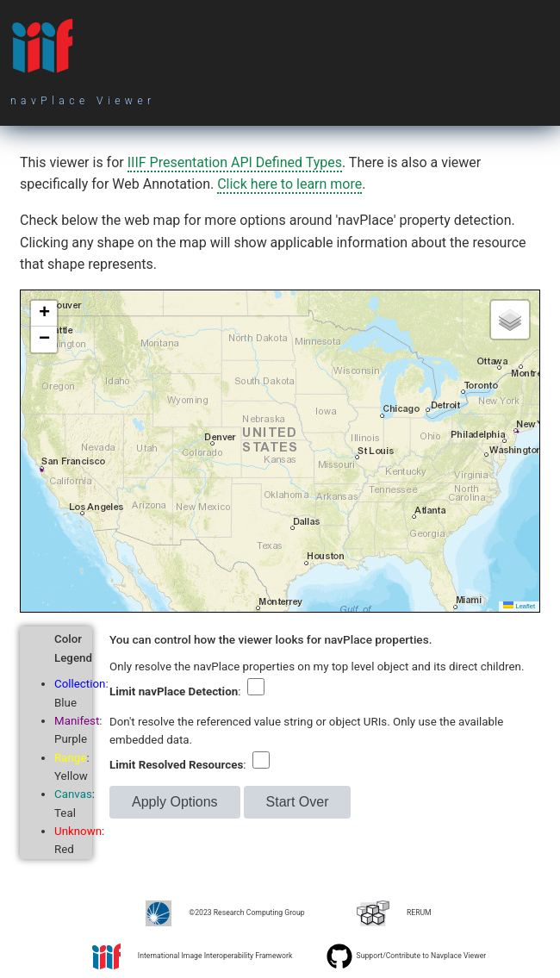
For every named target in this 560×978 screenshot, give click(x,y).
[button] (44, 314)
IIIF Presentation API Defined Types (235, 162)
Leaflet (519, 606)
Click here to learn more (289, 184)
